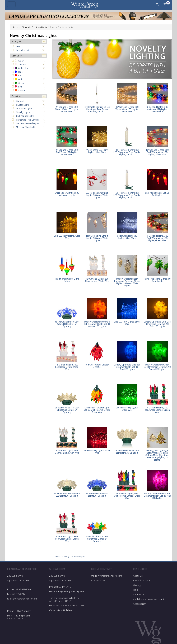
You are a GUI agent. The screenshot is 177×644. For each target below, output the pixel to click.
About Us (138, 576)
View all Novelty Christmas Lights (70, 556)
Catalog (137, 585)
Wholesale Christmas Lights (34, 27)
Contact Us (139, 594)
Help (136, 590)
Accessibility (139, 604)
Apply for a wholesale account (148, 599)
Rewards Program (142, 580)
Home (15, 27)
